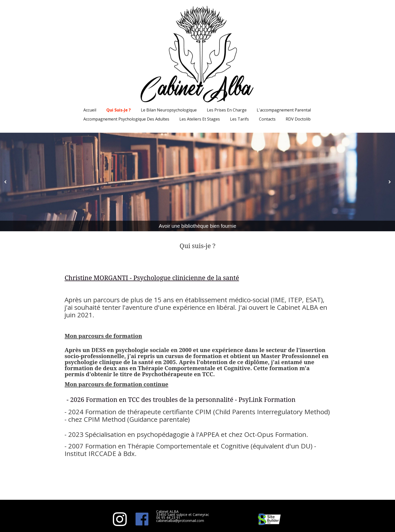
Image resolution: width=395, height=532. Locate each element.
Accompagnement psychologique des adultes (126, 119)
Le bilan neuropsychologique (169, 110)
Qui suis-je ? (119, 110)
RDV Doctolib (298, 119)
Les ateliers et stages (200, 119)
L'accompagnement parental (284, 110)
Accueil (90, 110)
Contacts (267, 119)
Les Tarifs (239, 119)
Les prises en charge (227, 110)
